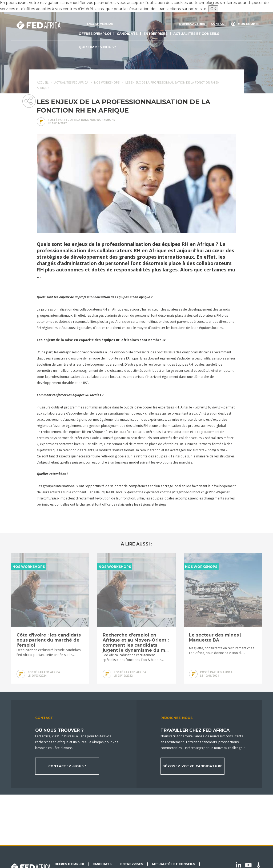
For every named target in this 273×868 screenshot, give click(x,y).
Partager (29, 101)
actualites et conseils (196, 34)
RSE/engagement (193, 24)
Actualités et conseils (173, 864)
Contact (218, 24)
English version (100, 24)
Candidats (127, 34)
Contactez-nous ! (67, 766)
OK (213, 9)
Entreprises (155, 34)
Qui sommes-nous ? (97, 47)
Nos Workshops (102, 120)
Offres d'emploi (95, 34)
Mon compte (248, 24)
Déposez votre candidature (192, 766)
